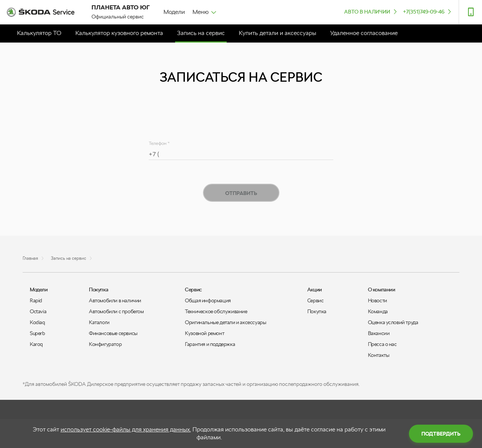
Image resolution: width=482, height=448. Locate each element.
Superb (37, 333)
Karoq (36, 344)
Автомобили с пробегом (116, 311)
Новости (378, 300)
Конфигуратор (105, 344)
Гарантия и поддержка (210, 344)
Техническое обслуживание (216, 311)
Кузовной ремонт (204, 333)
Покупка (317, 311)
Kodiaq (37, 322)
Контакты (379, 355)
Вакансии (379, 333)
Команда (378, 311)
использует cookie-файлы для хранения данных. (126, 429)
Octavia (38, 311)
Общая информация (208, 300)
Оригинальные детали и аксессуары (225, 322)
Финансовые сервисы (113, 333)
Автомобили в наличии (115, 300)
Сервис (316, 300)
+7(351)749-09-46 (428, 11)
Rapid (36, 300)
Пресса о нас (382, 344)
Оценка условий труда (393, 322)
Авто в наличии (371, 11)
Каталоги (99, 322)
